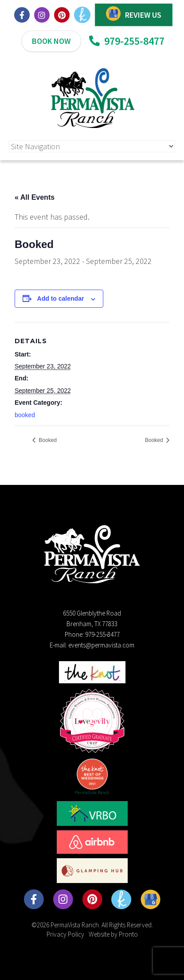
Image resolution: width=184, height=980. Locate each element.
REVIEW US (143, 15)
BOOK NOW (51, 41)
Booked (47, 440)
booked (25, 415)
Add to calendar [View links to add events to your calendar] (61, 298)
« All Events (35, 197)
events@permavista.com (101, 645)
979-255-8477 (127, 41)
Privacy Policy (65, 934)
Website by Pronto (113, 934)
